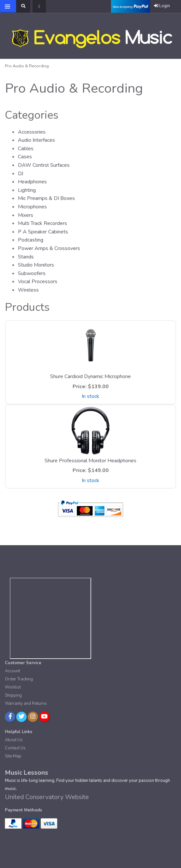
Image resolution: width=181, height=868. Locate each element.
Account (13, 671)
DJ (21, 174)
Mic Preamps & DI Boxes (46, 198)
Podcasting (31, 240)
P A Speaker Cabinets (43, 232)
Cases (25, 157)
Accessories (32, 132)
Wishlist (13, 687)
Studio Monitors (36, 265)
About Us (14, 740)
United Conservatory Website (47, 797)
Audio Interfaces (36, 140)
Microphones (32, 207)
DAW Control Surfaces (44, 165)
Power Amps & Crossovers (49, 248)
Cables (26, 149)
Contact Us (15, 748)
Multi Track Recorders (42, 223)
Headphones (32, 182)
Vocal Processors (38, 282)
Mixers (26, 215)
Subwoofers (32, 273)
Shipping (13, 695)
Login (162, 6)
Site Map (13, 756)
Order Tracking (19, 679)
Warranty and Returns (26, 704)
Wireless (28, 290)
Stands (26, 257)
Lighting (27, 190)
